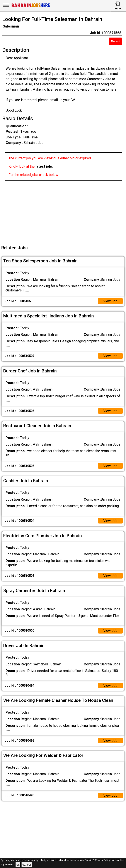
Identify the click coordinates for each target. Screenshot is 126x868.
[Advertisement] (64, 211)
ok (18, 865)
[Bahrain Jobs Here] (31, 7)
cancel (27, 865)
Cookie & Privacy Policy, (98, 860)
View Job (110, 301)
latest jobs (44, 166)
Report (115, 41)
